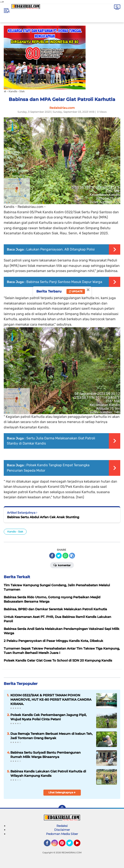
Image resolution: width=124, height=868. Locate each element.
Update (76, 291)
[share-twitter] (59, 556)
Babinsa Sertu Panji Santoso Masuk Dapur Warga (64, 282)
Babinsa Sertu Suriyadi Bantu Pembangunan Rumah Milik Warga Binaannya (45, 755)
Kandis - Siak (15, 532)
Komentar (62, 565)
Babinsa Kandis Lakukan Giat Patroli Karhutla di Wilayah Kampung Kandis (48, 773)
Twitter (71, 845)
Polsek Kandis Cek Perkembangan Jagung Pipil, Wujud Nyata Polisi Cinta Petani (48, 717)
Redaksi (62, 826)
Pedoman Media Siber (62, 834)
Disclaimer (62, 830)
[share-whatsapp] (65, 556)
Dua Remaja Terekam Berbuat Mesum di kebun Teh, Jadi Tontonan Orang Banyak (52, 736)
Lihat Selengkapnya (62, 792)
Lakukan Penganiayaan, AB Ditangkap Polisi (61, 249)
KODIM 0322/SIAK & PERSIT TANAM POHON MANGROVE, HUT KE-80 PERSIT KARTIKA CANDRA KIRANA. (51, 700)
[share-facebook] (52, 556)
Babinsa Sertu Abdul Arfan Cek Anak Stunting (43, 517)
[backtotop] (62, 809)
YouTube (80, 845)
